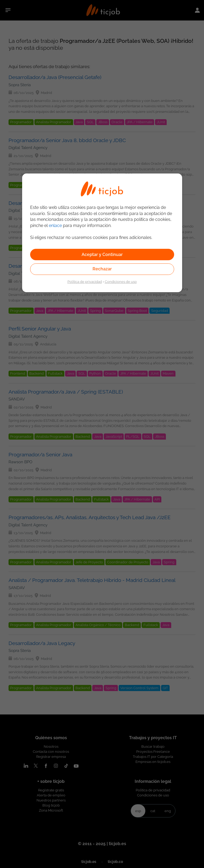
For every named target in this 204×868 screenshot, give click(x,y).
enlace (55, 226)
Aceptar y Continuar (102, 255)
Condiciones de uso (121, 282)
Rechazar (102, 269)
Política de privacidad (85, 282)
